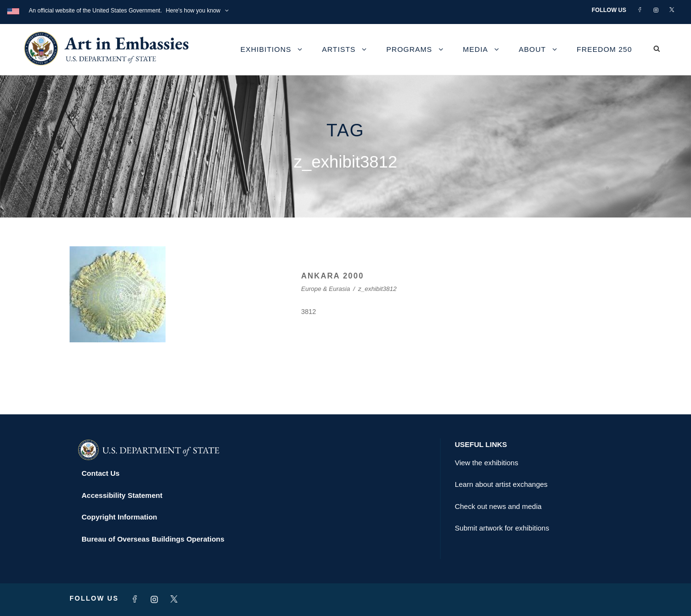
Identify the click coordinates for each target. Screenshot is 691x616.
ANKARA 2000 (333, 276)
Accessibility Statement (122, 495)
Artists (339, 49)
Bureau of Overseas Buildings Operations (153, 539)
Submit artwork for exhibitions (502, 528)
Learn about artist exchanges (501, 484)
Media (476, 49)
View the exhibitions (487, 463)
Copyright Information (119, 517)
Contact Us (101, 473)
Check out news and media (498, 506)
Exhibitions (266, 49)
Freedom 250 (604, 49)
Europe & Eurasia (326, 289)
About (532, 49)
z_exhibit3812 (377, 289)
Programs (409, 49)
